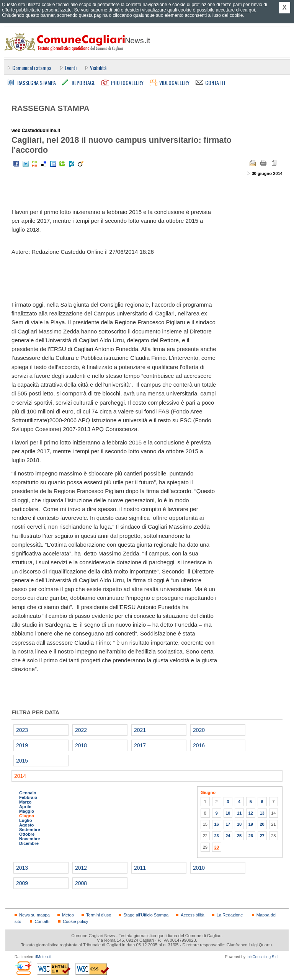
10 (228, 813)
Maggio (27, 811)
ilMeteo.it (43, 957)
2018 (81, 745)
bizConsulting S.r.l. (264, 957)
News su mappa (34, 915)
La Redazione (230, 915)
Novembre (30, 839)
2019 (22, 745)
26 (251, 836)
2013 (22, 868)
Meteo (68, 915)
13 (262, 813)
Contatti (42, 921)
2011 (140, 868)
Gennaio (28, 793)
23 (216, 836)
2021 (140, 730)
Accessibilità (192, 915)
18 (239, 824)
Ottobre (27, 834)
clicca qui (245, 10)
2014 (20, 776)
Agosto (26, 825)
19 (251, 824)
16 (216, 824)
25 (239, 836)
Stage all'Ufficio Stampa (146, 915)
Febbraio (28, 797)
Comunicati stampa (32, 68)
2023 (22, 730)
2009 (22, 883)
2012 (81, 868)
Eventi (71, 68)
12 (251, 813)
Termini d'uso (99, 915)
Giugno (27, 816)
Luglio (25, 820)
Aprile (25, 807)
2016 (199, 745)
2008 (81, 883)
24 (228, 836)
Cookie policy (75, 921)
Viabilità (98, 68)
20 (262, 824)
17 (228, 824)
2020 (199, 730)
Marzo (25, 802)
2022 (81, 730)
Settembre (30, 830)
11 (239, 813)
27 (262, 836)
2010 (199, 868)
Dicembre (29, 843)
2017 (140, 745)
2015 (22, 761)
